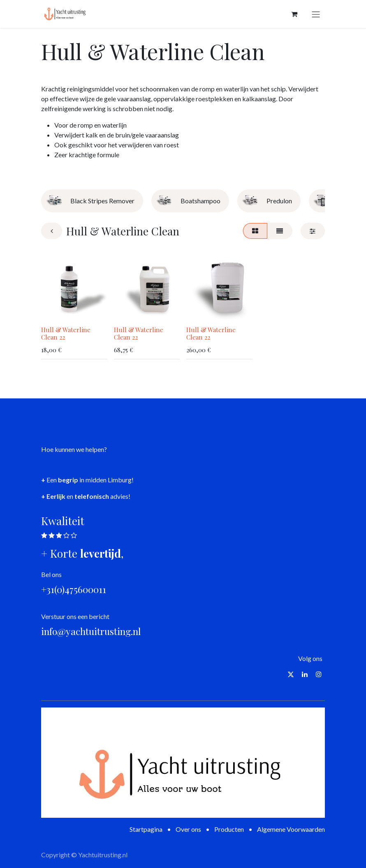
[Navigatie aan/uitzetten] (316, 14)
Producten (229, 829)
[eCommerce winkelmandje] (294, 14)
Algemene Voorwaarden (291, 829)
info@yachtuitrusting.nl (91, 631)
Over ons (188, 829)
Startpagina (146, 829)
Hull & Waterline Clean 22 (66, 333)
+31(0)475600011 (74, 589)
